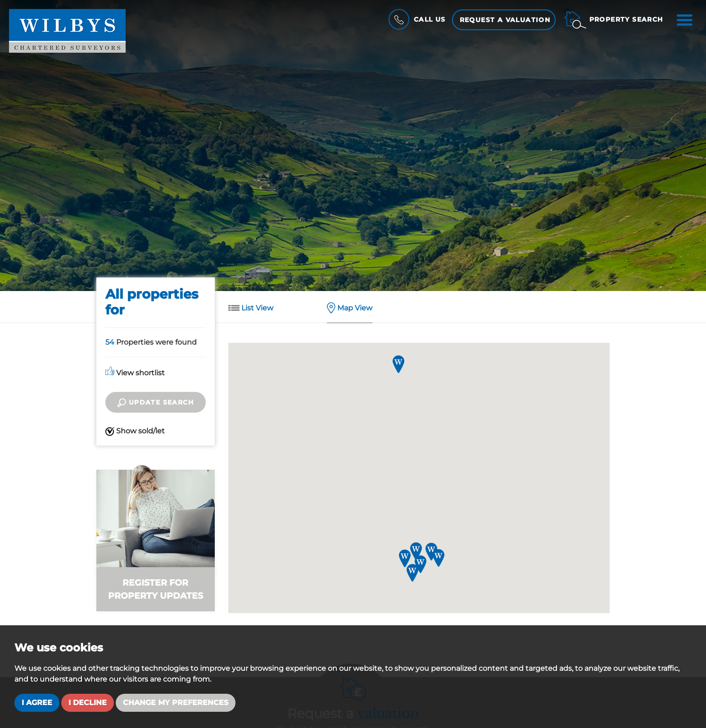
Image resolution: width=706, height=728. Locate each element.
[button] (421, 564)
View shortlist (135, 373)
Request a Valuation (505, 20)
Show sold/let (135, 431)
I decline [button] (88, 703)
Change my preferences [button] (176, 703)
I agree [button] (37, 703)
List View (251, 309)
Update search (155, 403)
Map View (350, 309)
